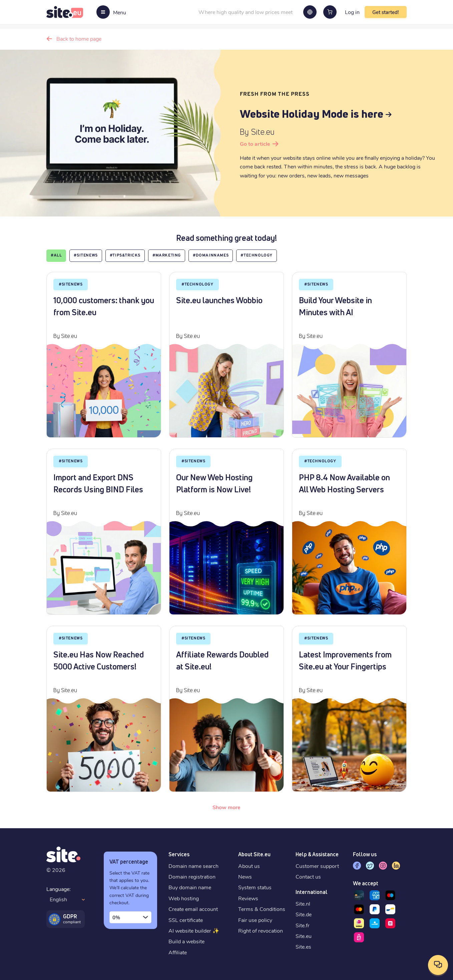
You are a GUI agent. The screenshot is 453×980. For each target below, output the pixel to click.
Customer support (317, 866)
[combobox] (130, 917)
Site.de (304, 914)
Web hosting (184, 898)
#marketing (167, 256)
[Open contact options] (438, 965)
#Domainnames (211, 256)
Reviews (248, 898)
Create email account (193, 909)
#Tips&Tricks (125, 256)
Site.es (303, 946)
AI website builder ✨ (194, 930)
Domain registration (192, 876)
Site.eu (304, 936)
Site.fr (303, 925)
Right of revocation (261, 930)
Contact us (308, 876)
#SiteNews (86, 256)
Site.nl (303, 903)
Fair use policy (255, 920)
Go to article (255, 144)
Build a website (186, 941)
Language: (59, 889)
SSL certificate (186, 920)
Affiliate (178, 952)
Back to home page (79, 39)
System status (255, 887)
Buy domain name (190, 887)
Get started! (386, 12)
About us (249, 866)
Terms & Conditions (262, 909)
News (245, 876)
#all (56, 256)
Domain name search (193, 866)
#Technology (257, 256)
